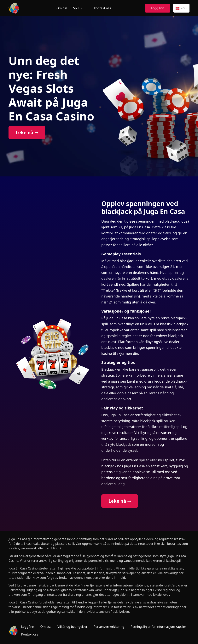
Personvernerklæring (109, 627)
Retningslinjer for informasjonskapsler (158, 627)
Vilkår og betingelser (72, 627)
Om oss (62, 8)
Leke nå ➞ (27, 132)
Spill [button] (76, 8)
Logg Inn (158, 8)
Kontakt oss (102, 8)
